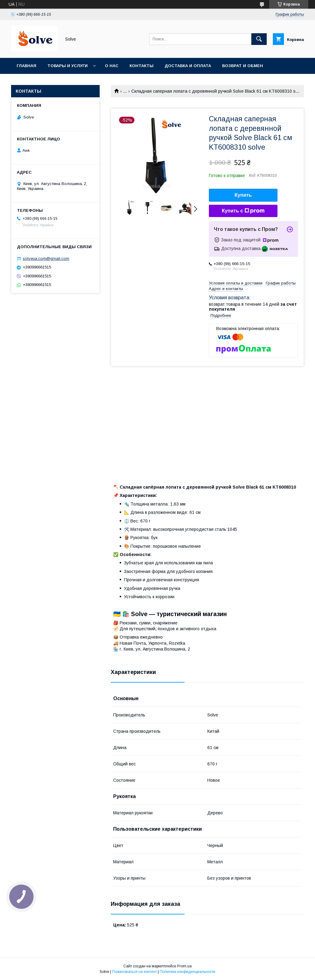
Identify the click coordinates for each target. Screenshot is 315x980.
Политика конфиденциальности (187, 972)
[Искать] (259, 39)
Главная (26, 66)
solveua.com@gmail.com (46, 258)
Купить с (243, 211)
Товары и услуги (68, 66)
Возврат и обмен (243, 66)
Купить (243, 195)
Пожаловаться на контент (134, 972)
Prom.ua (184, 966)
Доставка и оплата (188, 66)
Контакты (142, 66)
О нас (112, 66)
